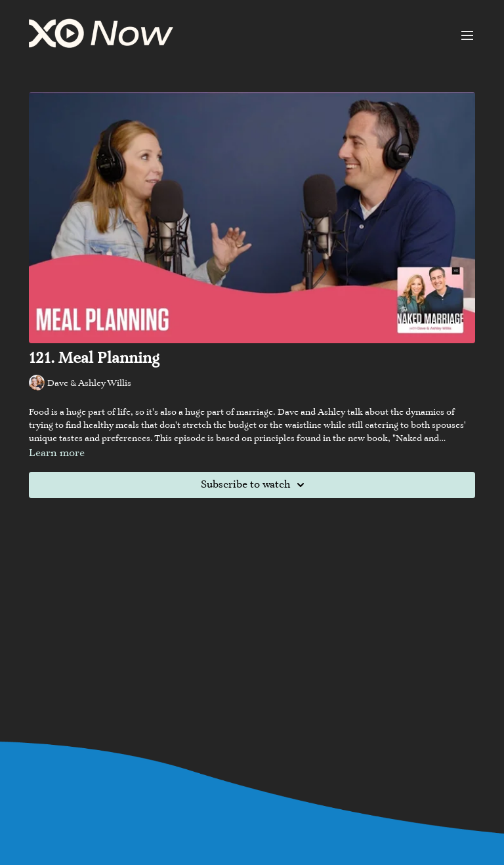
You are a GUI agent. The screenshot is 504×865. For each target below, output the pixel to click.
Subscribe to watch (255, 485)
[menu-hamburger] (467, 35)
